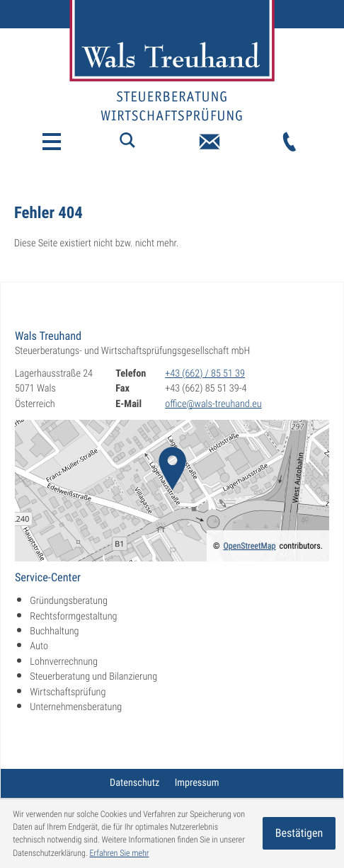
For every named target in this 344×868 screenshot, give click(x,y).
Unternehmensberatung (76, 707)
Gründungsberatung (69, 601)
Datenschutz (134, 783)
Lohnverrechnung (64, 662)
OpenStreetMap (249, 546)
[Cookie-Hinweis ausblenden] (299, 833)
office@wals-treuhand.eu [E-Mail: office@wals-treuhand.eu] (213, 404)
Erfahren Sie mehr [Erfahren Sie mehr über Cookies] (120, 853)
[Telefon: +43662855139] (289, 142)
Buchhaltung (54, 632)
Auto (39, 646)
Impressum (197, 783)
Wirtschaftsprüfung (68, 692)
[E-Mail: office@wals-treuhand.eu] (210, 142)
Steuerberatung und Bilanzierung (93, 677)
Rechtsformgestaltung (73, 617)
